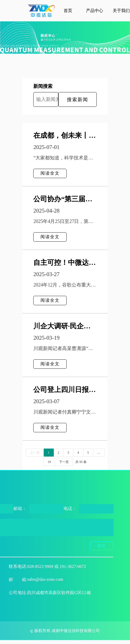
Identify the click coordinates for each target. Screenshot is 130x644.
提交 (102, 546)
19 (49, 462)
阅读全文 (50, 173)
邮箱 (17, 580)
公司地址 (17, 593)
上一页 (35, 453)
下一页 (64, 462)
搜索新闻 (78, 100)
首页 (68, 11)
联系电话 (17, 566)
